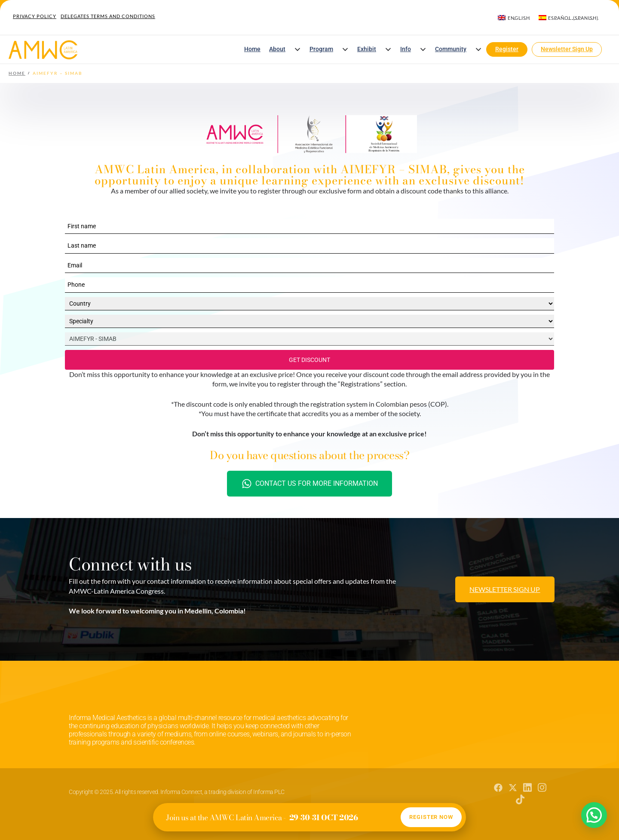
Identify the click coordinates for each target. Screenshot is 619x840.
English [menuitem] (519, 18)
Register (507, 49)
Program (321, 49)
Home (252, 49)
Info (406, 49)
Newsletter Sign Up (567, 49)
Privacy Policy (35, 16)
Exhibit (367, 49)
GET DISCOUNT (309, 360)
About (277, 49)
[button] (297, 49)
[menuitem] (514, 18)
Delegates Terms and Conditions (108, 16)
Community (451, 49)
